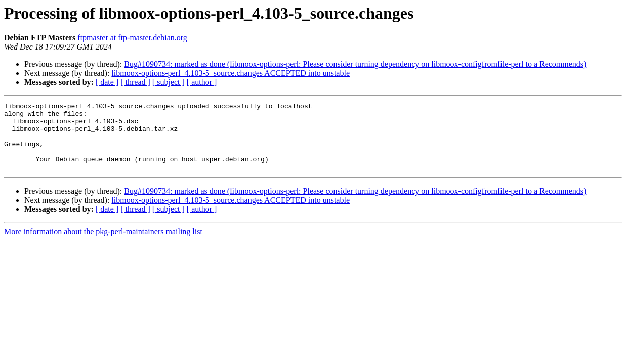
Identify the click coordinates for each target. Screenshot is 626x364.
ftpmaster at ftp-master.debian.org (132, 38)
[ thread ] (135, 82)
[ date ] (107, 82)
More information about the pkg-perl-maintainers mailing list (103, 245)
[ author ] (202, 82)
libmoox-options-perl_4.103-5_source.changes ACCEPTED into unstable (231, 73)
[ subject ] (169, 82)
